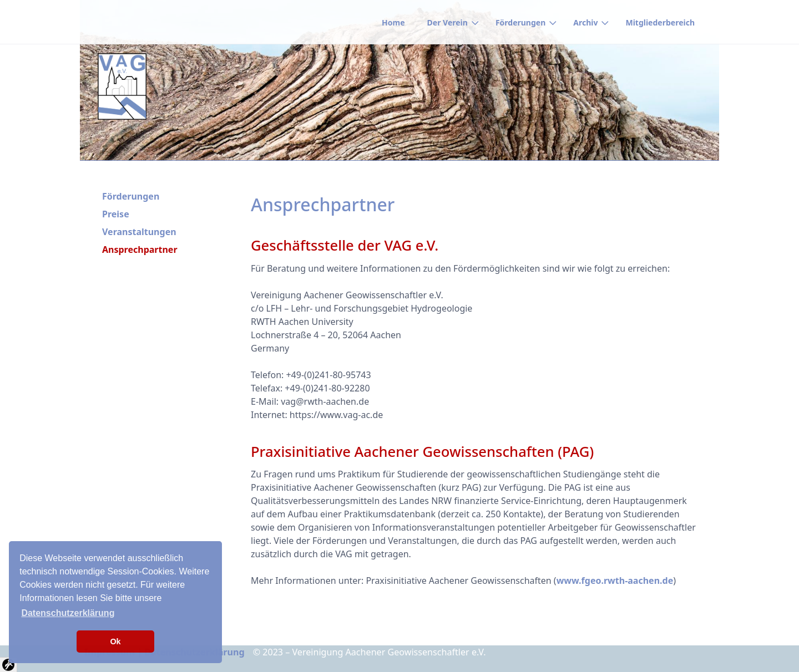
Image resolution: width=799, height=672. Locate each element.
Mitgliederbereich (660, 22)
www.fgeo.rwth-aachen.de (615, 581)
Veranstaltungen (139, 232)
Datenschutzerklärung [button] (68, 613)
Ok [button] (115, 642)
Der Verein (447, 22)
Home (393, 22)
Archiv (585, 22)
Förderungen (520, 22)
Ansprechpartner (140, 250)
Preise (116, 214)
